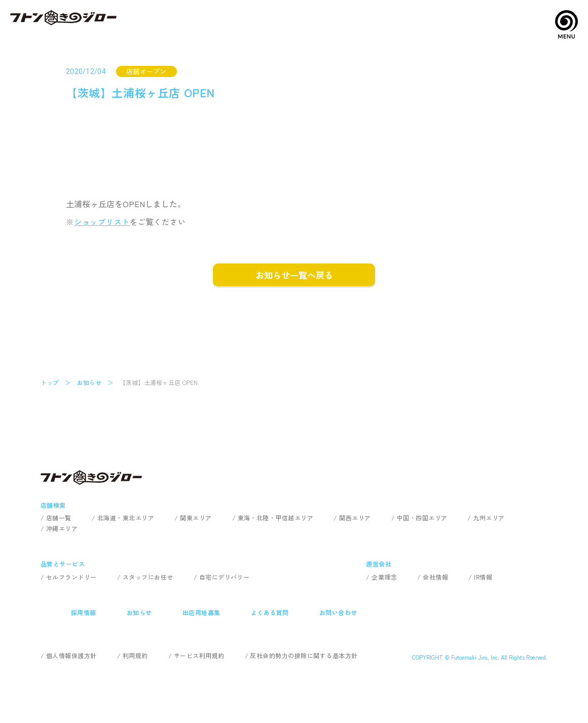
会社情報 (435, 577)
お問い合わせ (338, 612)
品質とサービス (63, 564)
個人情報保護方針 (71, 655)
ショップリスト (102, 222)
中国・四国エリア (422, 518)
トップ (50, 382)
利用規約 (135, 655)
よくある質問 (270, 612)
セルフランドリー (71, 577)
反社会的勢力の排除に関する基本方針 (304, 655)
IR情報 (483, 577)
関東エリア (196, 518)
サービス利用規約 (199, 655)
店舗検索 (53, 505)
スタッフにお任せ (148, 577)
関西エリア (355, 518)
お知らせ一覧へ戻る (294, 275)
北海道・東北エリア (126, 518)
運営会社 (379, 564)
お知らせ (89, 382)
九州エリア (489, 518)
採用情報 (84, 612)
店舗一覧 (59, 518)
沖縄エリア (62, 528)
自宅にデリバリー (225, 577)
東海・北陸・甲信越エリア (276, 518)
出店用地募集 (201, 612)
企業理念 (384, 577)
